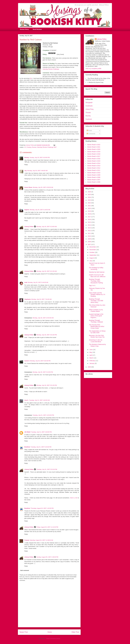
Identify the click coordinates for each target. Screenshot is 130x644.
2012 (90, 231)
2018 (90, 214)
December (93, 247)
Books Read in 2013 (94, 166)
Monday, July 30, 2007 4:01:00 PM (47, 335)
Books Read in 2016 (94, 159)
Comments (91, 134)
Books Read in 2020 (94, 149)
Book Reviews (37, 29)
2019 (90, 211)
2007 (90, 244)
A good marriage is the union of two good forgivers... (96, 316)
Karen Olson (28, 187)
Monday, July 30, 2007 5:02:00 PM (40, 361)
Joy (25, 171)
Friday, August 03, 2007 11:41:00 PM (47, 527)
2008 (90, 242)
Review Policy (24, 29)
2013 (90, 228)
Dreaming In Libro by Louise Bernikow (96, 341)
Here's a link (74, 498)
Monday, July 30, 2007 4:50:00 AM (43, 187)
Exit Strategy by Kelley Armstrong (96, 268)
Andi (26, 282)
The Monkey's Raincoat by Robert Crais (97, 345)
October (92, 252)
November (93, 250)
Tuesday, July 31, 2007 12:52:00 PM (43, 415)
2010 (90, 236)
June (91, 350)
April (91, 355)
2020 (90, 208)
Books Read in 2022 (94, 145)
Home (50, 632)
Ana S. (26, 400)
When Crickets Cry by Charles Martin (96, 311)
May (91, 352)
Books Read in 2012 (94, 168)
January (92, 363)
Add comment (25, 570)
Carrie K (27, 361)
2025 (90, 194)
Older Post (75, 632)
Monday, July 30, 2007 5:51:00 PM (47, 385)
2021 (90, 206)
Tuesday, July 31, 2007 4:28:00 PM (41, 432)
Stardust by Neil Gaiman (97, 272)
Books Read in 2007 (94, 180)
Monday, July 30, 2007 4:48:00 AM (37, 171)
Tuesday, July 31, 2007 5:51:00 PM (47, 469)
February (92, 361)
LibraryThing (89, 109)
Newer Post (24, 632)
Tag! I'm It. (92, 285)
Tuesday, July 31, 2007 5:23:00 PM (41, 447)
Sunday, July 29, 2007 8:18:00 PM (40, 157)
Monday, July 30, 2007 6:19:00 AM (40, 210)
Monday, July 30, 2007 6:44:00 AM (38, 282)
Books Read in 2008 (94, 177)
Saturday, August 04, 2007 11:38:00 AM (41, 540)
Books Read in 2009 (94, 175)
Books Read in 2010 (94, 173)
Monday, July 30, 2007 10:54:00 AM (43, 318)
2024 (90, 197)
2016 (90, 219)
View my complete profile (93, 69)
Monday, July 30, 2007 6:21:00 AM (47, 271)
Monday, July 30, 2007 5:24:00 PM (43, 372)
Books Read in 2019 (94, 152)
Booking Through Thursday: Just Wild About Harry (96, 301)
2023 (90, 200)
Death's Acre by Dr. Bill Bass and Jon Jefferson (97, 276)
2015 (90, 222)
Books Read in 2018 (94, 154)
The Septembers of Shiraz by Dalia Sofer (97, 332)
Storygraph (89, 102)
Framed (27, 540)
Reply (26, 165)
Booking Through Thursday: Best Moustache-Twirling (96, 281)
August (92, 258)
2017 (90, 217)
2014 (90, 225)
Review (34, 147)
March (92, 358)
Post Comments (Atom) (53, 639)
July (91, 261)
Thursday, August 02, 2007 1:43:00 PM (42, 508)
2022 (90, 203)
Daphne (27, 210)
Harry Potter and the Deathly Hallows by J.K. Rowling (97, 295)
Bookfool (27, 447)
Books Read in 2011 (94, 170)
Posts (89, 131)
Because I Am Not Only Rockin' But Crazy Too (97, 336)
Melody (27, 157)
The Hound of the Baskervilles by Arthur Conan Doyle (97, 327)
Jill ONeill (27, 432)
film (31, 78)
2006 (90, 367)
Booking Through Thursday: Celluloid (96, 321)
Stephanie (28, 299)
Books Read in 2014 (94, 163)
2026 (90, 192)
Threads (88, 113)
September (93, 255)
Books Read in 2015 (94, 161)
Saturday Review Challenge (51, 69)
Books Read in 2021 (94, 147)
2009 (90, 239)
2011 (90, 233)
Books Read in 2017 (94, 156)
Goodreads (89, 106)
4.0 (25, 147)
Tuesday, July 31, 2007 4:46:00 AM (39, 400)
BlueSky (88, 116)
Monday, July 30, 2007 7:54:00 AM (41, 299)
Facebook (89, 119)
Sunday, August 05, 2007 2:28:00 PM (47, 557)
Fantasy (29, 147)
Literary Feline (29, 227)
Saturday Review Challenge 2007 (47, 147)
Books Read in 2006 (94, 182)
